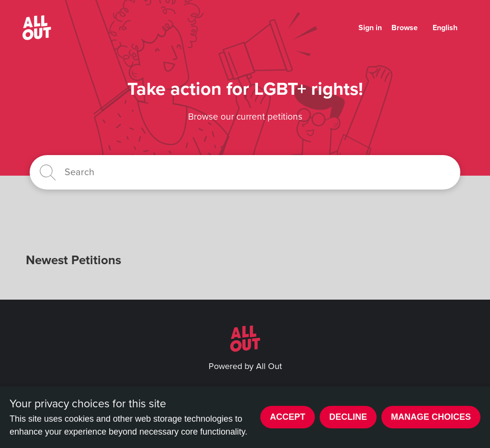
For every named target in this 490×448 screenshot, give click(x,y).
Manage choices (431, 417)
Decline (348, 417)
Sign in (370, 28)
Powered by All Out (245, 366)
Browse (405, 28)
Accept (288, 417)
